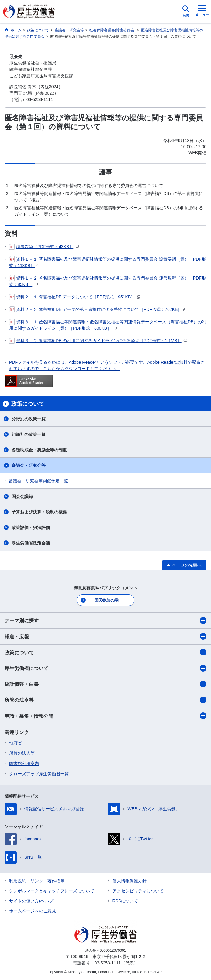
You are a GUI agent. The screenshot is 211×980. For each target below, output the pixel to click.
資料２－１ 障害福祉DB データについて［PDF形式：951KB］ (75, 297)
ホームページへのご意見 (33, 911)
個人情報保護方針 (130, 881)
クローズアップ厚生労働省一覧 (39, 774)
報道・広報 (105, 636)
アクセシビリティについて (138, 891)
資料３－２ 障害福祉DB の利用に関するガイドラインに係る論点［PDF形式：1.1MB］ (98, 341)
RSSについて (125, 901)
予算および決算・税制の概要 (39, 512)
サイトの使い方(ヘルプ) (32, 901)
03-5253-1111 (107, 963)
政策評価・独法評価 (31, 527)
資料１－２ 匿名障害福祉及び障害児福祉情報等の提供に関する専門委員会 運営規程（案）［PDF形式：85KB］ (107, 281)
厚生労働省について (105, 668)
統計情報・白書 (105, 684)
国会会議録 (22, 496)
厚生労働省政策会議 (31, 543)
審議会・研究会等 (29, 465)
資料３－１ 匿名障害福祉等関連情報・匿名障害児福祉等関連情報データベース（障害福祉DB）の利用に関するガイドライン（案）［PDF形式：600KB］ (108, 325)
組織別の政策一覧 (29, 434)
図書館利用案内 (24, 763)
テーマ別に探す (105, 620)
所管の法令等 (105, 700)
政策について (105, 652)
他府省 (16, 743)
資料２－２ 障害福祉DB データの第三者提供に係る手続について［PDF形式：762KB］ (98, 309)
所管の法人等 (22, 753)
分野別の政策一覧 (29, 419)
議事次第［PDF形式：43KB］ (44, 247)
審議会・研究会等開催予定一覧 (38, 481)
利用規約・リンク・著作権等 (37, 881)
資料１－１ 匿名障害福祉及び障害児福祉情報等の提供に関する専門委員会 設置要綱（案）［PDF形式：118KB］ (107, 262)
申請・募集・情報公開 (105, 716)
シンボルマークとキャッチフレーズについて (52, 891)
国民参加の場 (106, 600)
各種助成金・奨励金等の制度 (39, 450)
